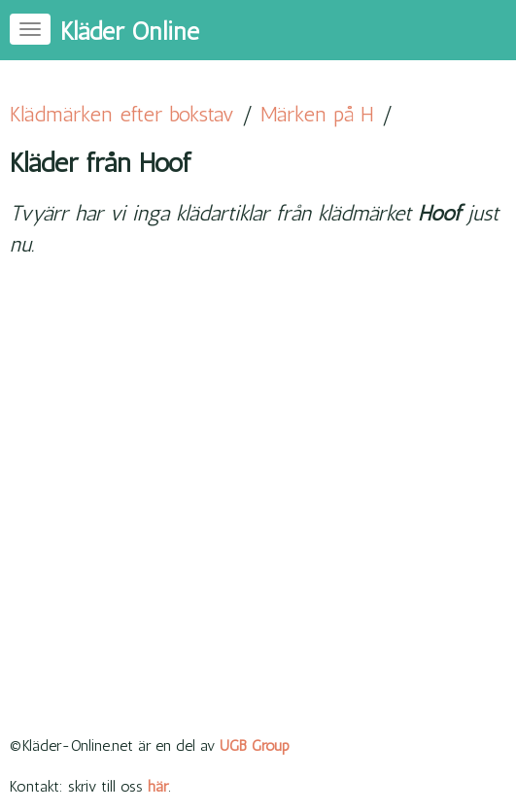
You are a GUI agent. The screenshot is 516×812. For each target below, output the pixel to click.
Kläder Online (130, 32)
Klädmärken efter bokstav (122, 114)
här (158, 786)
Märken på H (317, 114)
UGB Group (255, 745)
